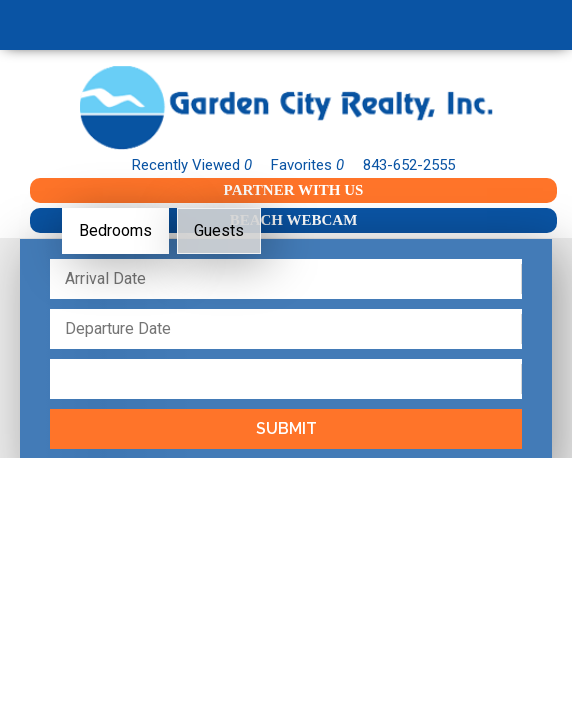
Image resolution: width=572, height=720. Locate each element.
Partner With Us (294, 190)
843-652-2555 (409, 165)
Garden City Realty (286, 107)
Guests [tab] (219, 230)
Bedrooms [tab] (115, 230)
